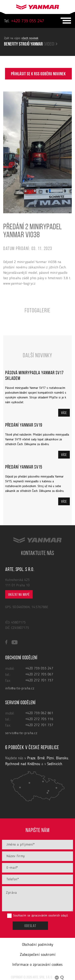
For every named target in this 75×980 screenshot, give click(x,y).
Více (64, 413)
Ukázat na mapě (19, 595)
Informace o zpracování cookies (37, 965)
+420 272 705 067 (39, 674)
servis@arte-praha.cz (21, 733)
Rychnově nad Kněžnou (23, 764)
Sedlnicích (55, 764)
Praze (31, 758)
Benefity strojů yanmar (31, 44)
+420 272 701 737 (39, 680)
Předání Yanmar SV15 (24, 467)
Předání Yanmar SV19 (24, 425)
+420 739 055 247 (24, 21)
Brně (41, 758)
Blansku (62, 758)
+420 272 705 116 (39, 719)
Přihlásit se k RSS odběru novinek (38, 74)
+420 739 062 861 (39, 713)
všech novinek (30, 38)
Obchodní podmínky (38, 945)
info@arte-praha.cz (20, 688)
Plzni (50, 758)
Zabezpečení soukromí (38, 955)
